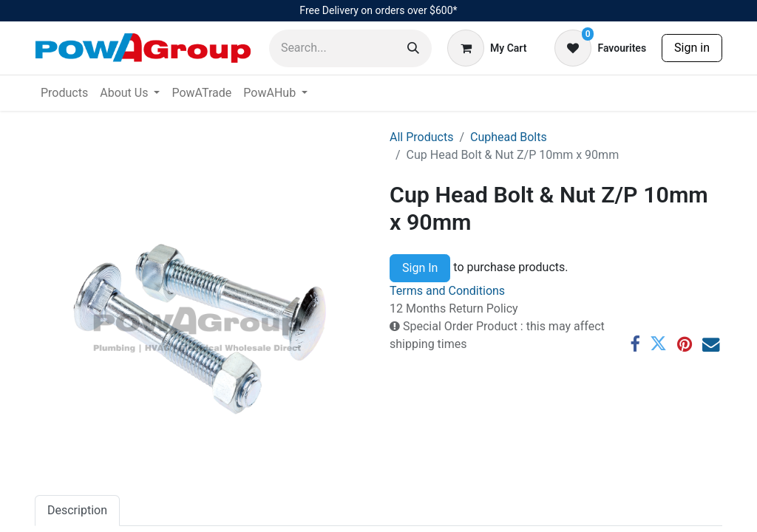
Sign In (420, 268)
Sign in (692, 48)
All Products (421, 137)
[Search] (413, 48)
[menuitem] (64, 93)
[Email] (711, 344)
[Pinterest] (685, 344)
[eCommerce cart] (487, 48)
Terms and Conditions (447, 291)
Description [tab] (77, 510)
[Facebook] (635, 344)
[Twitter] (658, 344)
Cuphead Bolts (509, 137)
